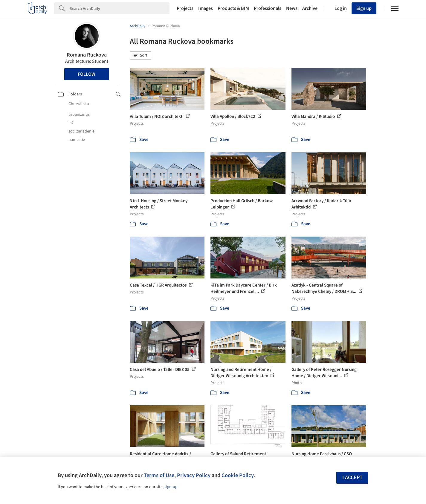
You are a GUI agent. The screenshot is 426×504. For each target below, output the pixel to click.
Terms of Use (159, 475)
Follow (87, 74)
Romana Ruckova (87, 55)
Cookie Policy (238, 475)
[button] (141, 56)
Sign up (364, 8)
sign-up (171, 487)
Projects (185, 8)
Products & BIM (233, 8)
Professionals (268, 8)
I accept (352, 478)
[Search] (120, 8)
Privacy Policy (194, 475)
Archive (310, 8)
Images (206, 8)
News (292, 8)
